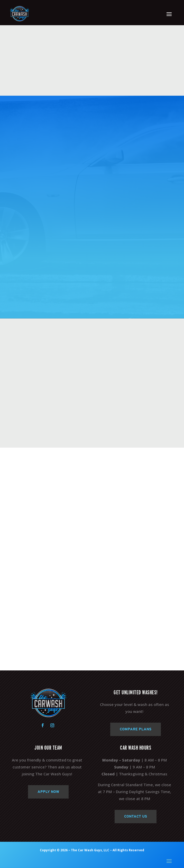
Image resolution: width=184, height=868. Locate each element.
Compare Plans (136, 729)
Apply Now (48, 792)
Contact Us (136, 816)
